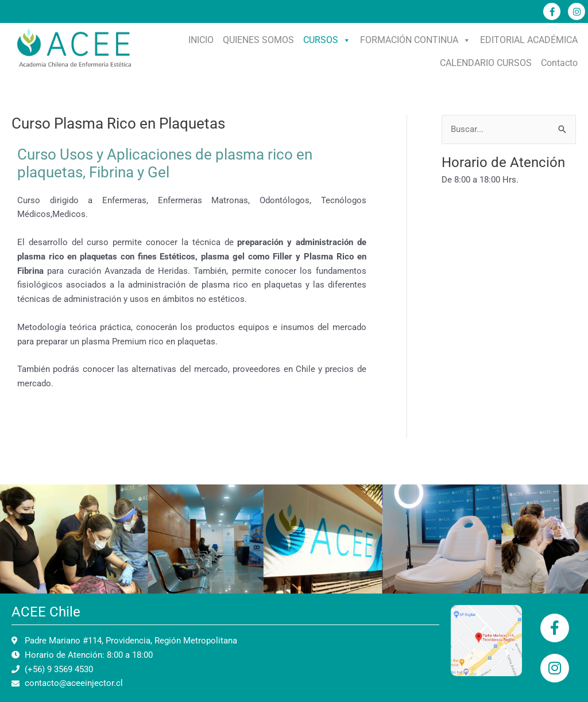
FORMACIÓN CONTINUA (415, 40)
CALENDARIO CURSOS (486, 63)
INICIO (201, 40)
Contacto (559, 63)
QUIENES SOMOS (258, 40)
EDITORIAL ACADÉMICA (529, 40)
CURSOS (327, 40)
